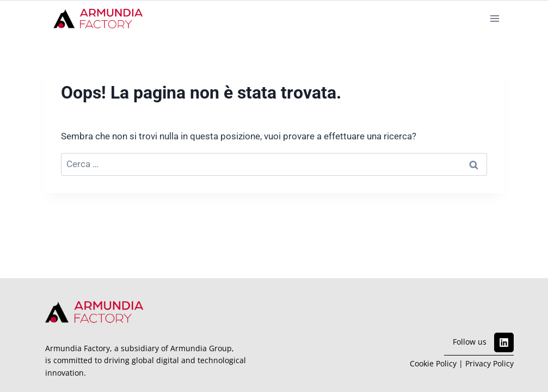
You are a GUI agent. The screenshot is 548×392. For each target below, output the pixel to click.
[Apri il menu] (494, 18)
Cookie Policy (433, 363)
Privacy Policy (489, 363)
